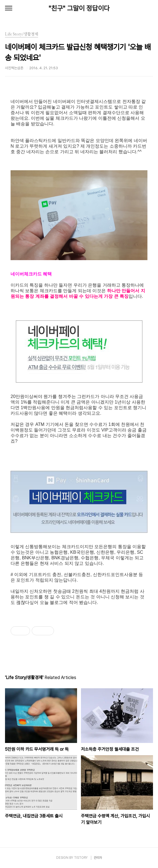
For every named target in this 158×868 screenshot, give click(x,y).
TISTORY (81, 858)
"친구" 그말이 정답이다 (79, 8)
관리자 (98, 858)
